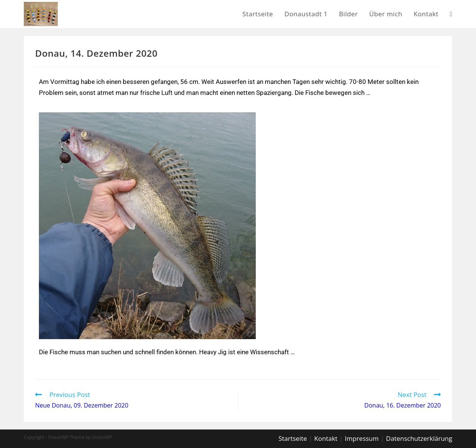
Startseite (293, 438)
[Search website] (451, 14)
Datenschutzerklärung (419, 438)
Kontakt (326, 438)
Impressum (362, 438)
